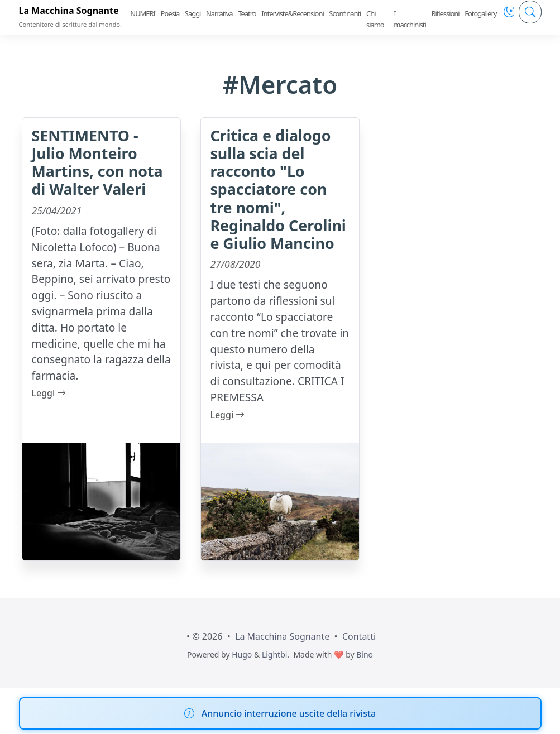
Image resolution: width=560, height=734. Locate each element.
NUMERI (143, 13)
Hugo (242, 654)
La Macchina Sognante (69, 11)
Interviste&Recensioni (293, 13)
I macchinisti (410, 19)
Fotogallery (480, 13)
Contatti (359, 636)
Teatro (247, 13)
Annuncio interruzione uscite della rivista (289, 713)
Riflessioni (445, 13)
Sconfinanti (345, 13)
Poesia (170, 13)
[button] (509, 12)
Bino (365, 654)
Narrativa (219, 13)
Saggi (193, 13)
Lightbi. (276, 654)
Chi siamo (375, 19)
